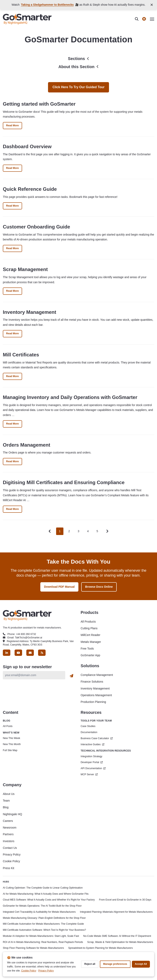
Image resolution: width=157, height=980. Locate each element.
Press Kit (9, 868)
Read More (14, 126)
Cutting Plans (89, 628)
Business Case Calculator (97, 738)
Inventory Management (29, 312)
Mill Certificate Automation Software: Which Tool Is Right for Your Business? (44, 930)
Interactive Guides (92, 744)
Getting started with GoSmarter (39, 104)
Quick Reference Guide (30, 189)
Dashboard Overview (27, 146)
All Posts (8, 726)
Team (6, 801)
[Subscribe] (72, 676)
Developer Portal (92, 762)
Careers (8, 821)
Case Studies (88, 726)
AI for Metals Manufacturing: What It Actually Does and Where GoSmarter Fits (46, 894)
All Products (88, 622)
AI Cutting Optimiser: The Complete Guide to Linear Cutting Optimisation (43, 888)
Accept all (141, 964)
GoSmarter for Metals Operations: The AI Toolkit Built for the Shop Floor (42, 906)
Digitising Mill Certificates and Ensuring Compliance (64, 482)
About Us (9, 794)
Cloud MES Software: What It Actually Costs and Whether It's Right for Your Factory (49, 900)
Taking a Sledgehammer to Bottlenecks (47, 5)
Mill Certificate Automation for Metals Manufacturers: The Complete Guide (43, 924)
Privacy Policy (12, 855)
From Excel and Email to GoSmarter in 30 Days (125, 900)
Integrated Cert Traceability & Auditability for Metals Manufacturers (39, 912)
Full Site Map (10, 750)
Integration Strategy (91, 756)
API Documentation (93, 768)
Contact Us (10, 848)
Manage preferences (115, 964)
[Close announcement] (152, 5)
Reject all (90, 964)
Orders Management (27, 445)
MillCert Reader (90, 635)
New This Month (12, 744)
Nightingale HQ (12, 814)
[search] (139, 19)
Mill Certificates (21, 355)
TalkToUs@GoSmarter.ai (29, 638)
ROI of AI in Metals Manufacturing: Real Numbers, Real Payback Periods (43, 942)
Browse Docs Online (99, 587)
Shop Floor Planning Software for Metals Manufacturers (33, 948)
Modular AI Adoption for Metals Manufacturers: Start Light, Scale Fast (41, 936)
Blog (6, 807)
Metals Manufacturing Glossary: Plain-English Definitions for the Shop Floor (44, 918)
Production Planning (93, 702)
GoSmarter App (90, 655)
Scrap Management (25, 269)
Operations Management (96, 695)
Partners (8, 834)
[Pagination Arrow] (107, 531)
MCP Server (89, 774)
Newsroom (10, 828)
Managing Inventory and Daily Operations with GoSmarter (70, 397)
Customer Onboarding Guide (36, 227)
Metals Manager (91, 642)
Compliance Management (97, 675)
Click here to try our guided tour (78, 87)
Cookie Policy (11, 861)
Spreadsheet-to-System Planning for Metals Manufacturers (101, 948)
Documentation (89, 732)
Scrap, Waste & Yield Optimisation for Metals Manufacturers (120, 942)
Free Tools (87, 649)
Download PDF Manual (59, 587)
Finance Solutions (92, 682)
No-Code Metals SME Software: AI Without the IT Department (117, 936)
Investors (9, 841)
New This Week (11, 738)
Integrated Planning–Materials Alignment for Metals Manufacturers (116, 912)
